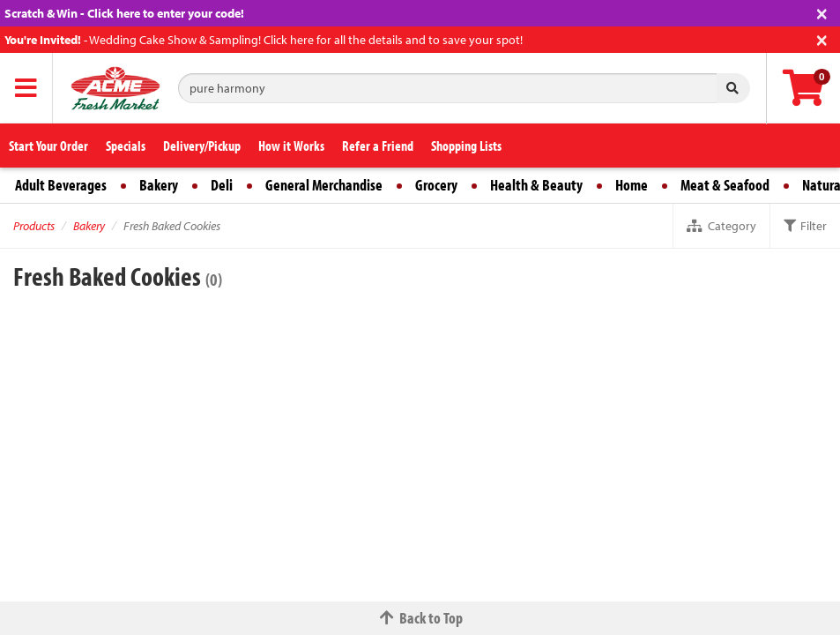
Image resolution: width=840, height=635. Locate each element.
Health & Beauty (536, 185)
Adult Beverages (61, 185)
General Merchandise (324, 185)
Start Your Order (48, 146)
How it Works (291, 146)
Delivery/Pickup (202, 146)
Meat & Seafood (725, 185)
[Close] (822, 12)
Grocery (436, 185)
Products (34, 226)
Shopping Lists (466, 146)
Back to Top (420, 618)
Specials (126, 146)
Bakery (159, 185)
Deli (222, 185)
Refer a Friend (378, 146)
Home (632, 185)
